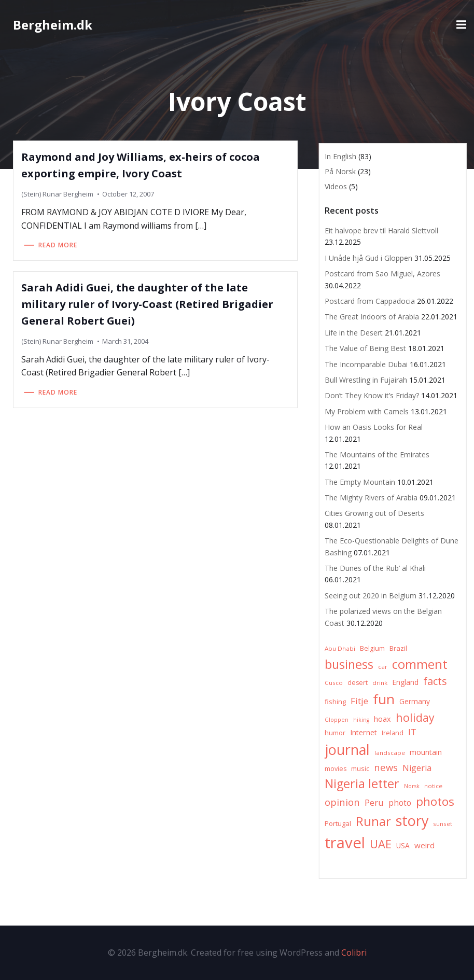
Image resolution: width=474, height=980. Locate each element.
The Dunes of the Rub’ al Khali (375, 568)
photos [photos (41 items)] (435, 801)
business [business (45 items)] (349, 664)
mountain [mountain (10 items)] (426, 752)
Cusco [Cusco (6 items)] (334, 683)
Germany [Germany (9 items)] (415, 701)
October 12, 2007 (128, 194)
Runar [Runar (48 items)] (373, 821)
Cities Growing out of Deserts (374, 513)
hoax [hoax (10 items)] (382, 719)
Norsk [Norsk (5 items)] (412, 786)
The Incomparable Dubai (366, 364)
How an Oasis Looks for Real (374, 427)
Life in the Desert (354, 333)
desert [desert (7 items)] (358, 683)
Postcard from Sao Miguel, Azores (382, 274)
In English (340, 156)
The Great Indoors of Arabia (372, 317)
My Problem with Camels (367, 411)
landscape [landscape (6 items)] (390, 753)
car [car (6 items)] (383, 667)
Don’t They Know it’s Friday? (372, 395)
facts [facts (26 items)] (435, 681)
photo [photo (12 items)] (400, 803)
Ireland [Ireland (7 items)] (393, 733)
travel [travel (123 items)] (345, 843)
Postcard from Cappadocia (370, 301)
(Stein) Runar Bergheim (57, 194)
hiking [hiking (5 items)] (361, 720)
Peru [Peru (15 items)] (374, 802)
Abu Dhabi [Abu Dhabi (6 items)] (340, 648)
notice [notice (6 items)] (433, 786)
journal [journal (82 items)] (347, 750)
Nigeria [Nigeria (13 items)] (417, 768)
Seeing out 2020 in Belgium (371, 596)
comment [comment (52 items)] (420, 664)
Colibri (354, 953)
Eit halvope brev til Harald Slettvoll (381, 230)
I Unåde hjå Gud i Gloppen (368, 258)
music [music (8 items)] (360, 768)
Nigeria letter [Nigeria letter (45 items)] (362, 783)
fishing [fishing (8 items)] (335, 702)
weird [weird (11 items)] (424, 845)
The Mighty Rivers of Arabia (371, 498)
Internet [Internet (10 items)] (364, 732)
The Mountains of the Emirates (377, 454)
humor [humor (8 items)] (335, 733)
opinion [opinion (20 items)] (342, 802)
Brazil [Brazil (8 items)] (398, 648)
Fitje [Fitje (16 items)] (359, 701)
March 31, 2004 (125, 341)
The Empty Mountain (360, 482)
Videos (336, 186)
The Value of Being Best (365, 348)
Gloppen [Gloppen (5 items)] (337, 720)
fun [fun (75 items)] (384, 699)
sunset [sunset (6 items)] (443, 824)
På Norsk (340, 171)
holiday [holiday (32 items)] (415, 717)
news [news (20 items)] (386, 767)
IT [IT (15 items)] (412, 732)
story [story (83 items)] (412, 821)
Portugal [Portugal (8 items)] (338, 823)
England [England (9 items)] (405, 682)
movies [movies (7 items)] (336, 769)
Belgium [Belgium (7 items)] (372, 648)
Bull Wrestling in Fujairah (366, 380)
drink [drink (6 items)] (380, 683)
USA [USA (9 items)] (403, 845)
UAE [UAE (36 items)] (381, 844)
